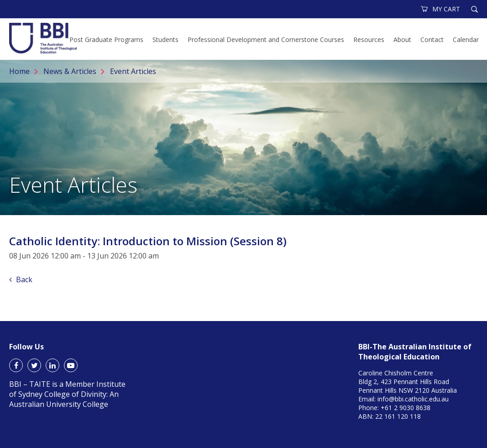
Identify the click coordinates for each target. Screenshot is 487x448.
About (402, 40)
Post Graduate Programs (106, 40)
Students (165, 40)
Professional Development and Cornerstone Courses (266, 40)
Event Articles (133, 71)
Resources (369, 40)
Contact (432, 40)
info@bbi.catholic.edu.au (413, 399)
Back (21, 279)
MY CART (441, 9)
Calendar (466, 40)
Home (19, 71)
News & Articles (70, 71)
